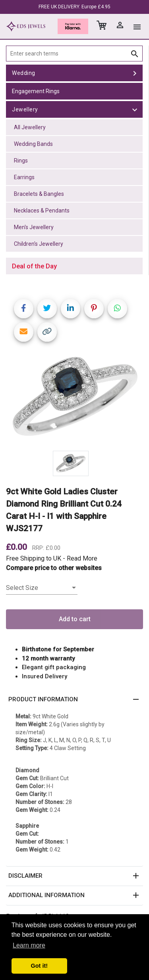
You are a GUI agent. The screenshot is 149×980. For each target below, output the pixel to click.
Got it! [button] (39, 966)
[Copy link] (47, 332)
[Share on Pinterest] (94, 309)
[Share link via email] (24, 332)
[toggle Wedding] (135, 73)
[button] (74, 700)
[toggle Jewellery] (135, 109)
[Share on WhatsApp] (117, 309)
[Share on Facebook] (24, 309)
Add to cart (75, 619)
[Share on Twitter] (47, 309)
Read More (82, 558)
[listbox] (42, 588)
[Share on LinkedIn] (71, 309)
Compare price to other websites (54, 568)
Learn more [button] (29, 945)
